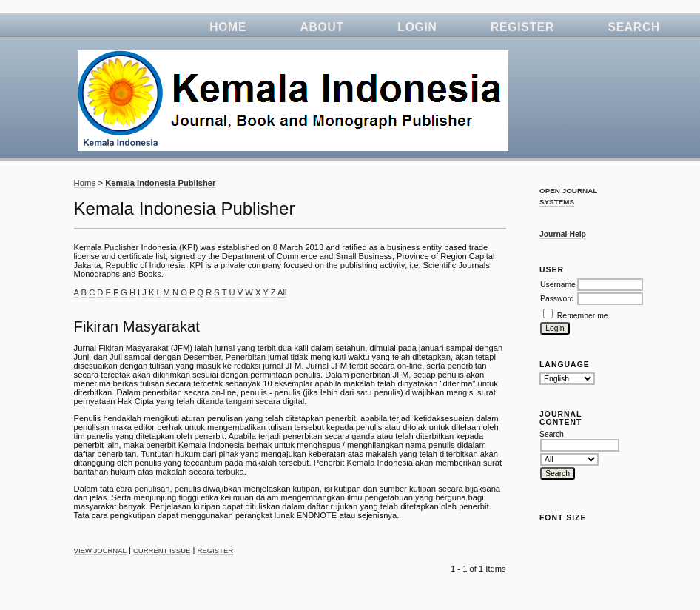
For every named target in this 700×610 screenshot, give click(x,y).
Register (522, 27)
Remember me (583, 316)
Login (417, 27)
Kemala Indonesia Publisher (160, 183)
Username (558, 285)
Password (557, 299)
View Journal (100, 550)
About (322, 27)
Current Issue (162, 550)
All (282, 292)
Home (228, 27)
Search (634, 27)
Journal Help (563, 234)
